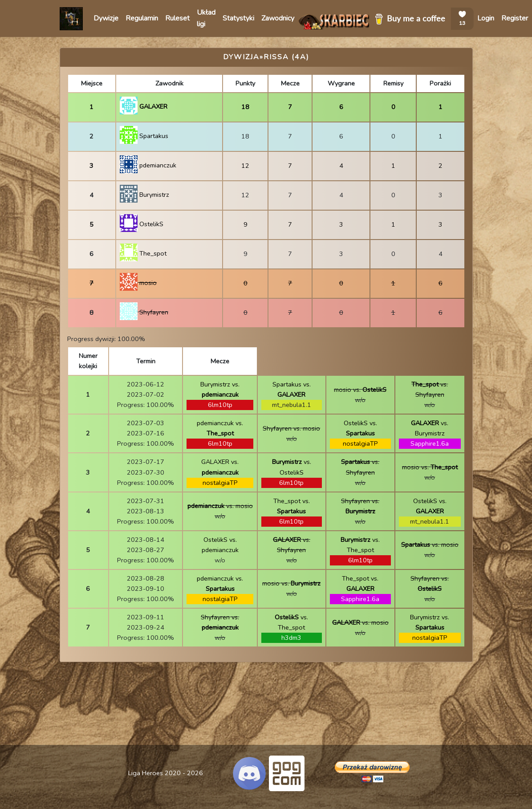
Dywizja (241, 57)
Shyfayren (144, 312)
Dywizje (106, 18)
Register (515, 18)
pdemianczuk (148, 165)
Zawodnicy (278, 18)
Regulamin (142, 18)
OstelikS (142, 224)
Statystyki (238, 18)
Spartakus (144, 136)
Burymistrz (144, 195)
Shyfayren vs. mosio (291, 428)
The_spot (143, 253)
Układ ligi (206, 18)
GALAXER (144, 106)
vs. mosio (220, 506)
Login (486, 18)
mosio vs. (360, 390)
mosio (138, 283)
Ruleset (177, 18)
